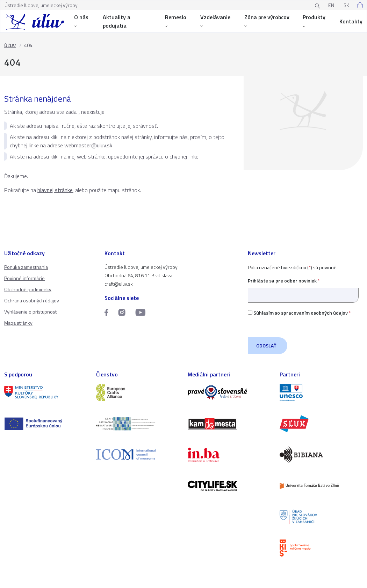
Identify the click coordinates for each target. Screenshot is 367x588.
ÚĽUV (10, 45)
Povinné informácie (24, 278)
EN (331, 5)
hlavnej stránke (55, 190)
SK (346, 5)
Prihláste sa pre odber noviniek (303, 288)
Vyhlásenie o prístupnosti (31, 312)
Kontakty (351, 21)
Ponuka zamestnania (26, 267)
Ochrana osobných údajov (32, 300)
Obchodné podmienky (28, 289)
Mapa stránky (18, 323)
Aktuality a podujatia (117, 21)
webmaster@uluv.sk (88, 145)
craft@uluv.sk (119, 284)
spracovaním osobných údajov (314, 313)
